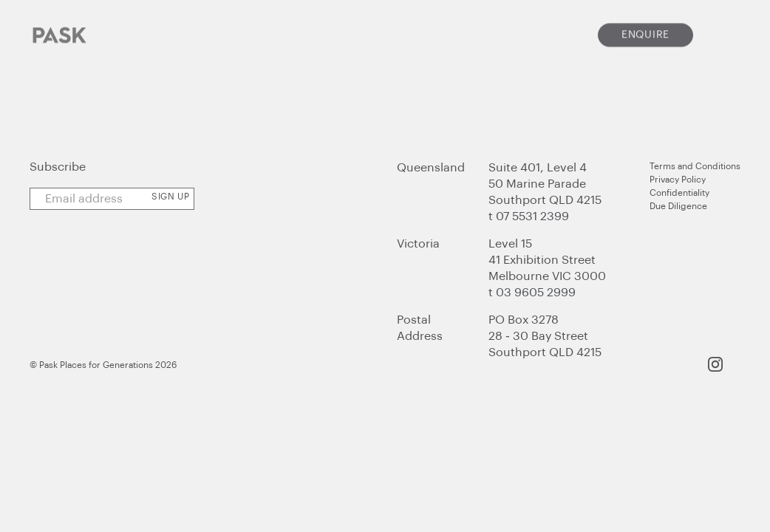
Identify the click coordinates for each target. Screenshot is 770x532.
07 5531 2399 (532, 216)
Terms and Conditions (695, 166)
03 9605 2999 (536, 293)
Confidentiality (679, 193)
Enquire (645, 30)
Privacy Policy (678, 180)
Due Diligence (678, 206)
